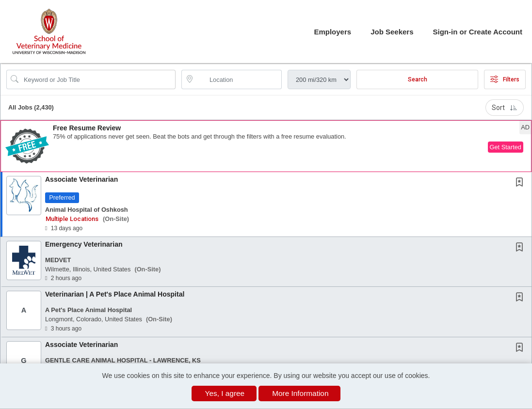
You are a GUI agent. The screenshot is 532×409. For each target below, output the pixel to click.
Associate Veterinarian (81, 179)
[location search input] (238, 79)
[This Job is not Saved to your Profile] (521, 183)
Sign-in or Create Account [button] (478, 32)
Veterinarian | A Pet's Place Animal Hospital (115, 294)
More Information (300, 393)
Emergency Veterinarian (84, 244)
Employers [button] (332, 32)
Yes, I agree (225, 393)
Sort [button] (505, 108)
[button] (266, 146)
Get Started (506, 147)
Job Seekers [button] (392, 32)
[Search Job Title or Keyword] (98, 79)
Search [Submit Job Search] (418, 79)
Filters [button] (505, 79)
